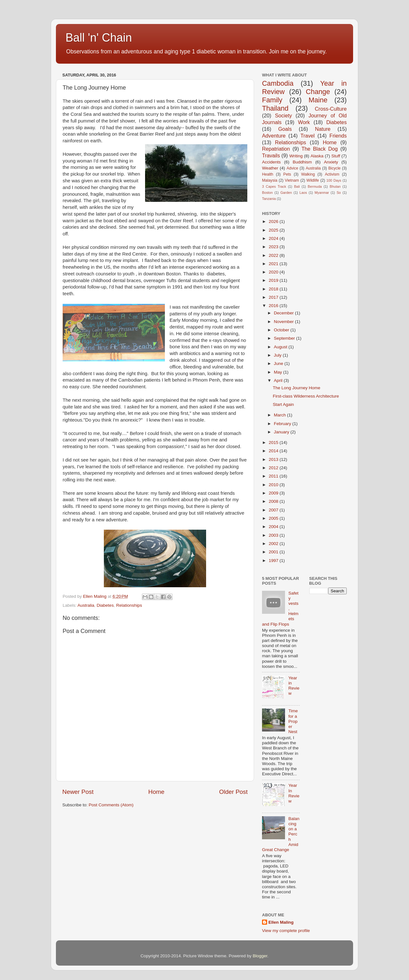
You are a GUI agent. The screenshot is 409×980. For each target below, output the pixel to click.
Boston (267, 193)
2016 (274, 306)
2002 (274, 544)
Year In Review (294, 793)
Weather (270, 168)
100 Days (334, 180)
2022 (274, 255)
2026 (274, 221)
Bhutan (335, 186)
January (282, 432)
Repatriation (276, 149)
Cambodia (278, 83)
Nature (323, 129)
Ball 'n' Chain (99, 38)
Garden (286, 193)
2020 (274, 272)
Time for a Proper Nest (293, 721)
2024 (274, 238)
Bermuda (315, 186)
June (279, 364)
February (283, 424)
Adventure (274, 136)
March (280, 415)
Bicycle (334, 168)
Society (283, 115)
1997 (274, 561)
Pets (287, 174)
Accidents (271, 162)
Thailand (275, 108)
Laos (303, 193)
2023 (274, 247)
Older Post (233, 792)
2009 (274, 493)
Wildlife (313, 180)
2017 (274, 297)
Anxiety (331, 162)
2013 (274, 459)
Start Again (283, 404)
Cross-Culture (331, 109)
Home (156, 792)
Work (304, 122)
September (285, 338)
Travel (307, 136)
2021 (274, 264)
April (279, 380)
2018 (274, 289)
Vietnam (292, 180)
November (284, 322)
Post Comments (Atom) (111, 805)
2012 (274, 468)
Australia (86, 605)
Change (318, 92)
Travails (271, 155)
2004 (274, 527)
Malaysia (270, 180)
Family (272, 100)
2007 (274, 510)
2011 (274, 476)
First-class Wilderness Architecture (306, 396)
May (278, 372)
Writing (296, 156)
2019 (274, 280)
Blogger (260, 956)
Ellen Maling (281, 922)
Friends (338, 136)
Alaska (317, 156)
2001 (274, 552)
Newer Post (78, 792)
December (284, 313)
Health (268, 174)
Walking (308, 174)
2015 (274, 443)
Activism (332, 174)
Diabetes (105, 605)
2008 (274, 501)
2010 (274, 485)
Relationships (129, 605)
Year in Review (294, 686)
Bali (297, 186)
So (339, 193)
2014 (274, 451)
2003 (274, 535)
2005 (274, 518)
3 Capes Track (274, 186)
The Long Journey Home (297, 388)
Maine (318, 100)
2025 (274, 230)
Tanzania (269, 199)
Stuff (336, 156)
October (282, 330)
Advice (292, 168)
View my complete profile (286, 931)
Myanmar (322, 193)
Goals (285, 129)
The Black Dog (320, 149)
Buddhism (302, 162)
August (281, 347)
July (278, 355)
